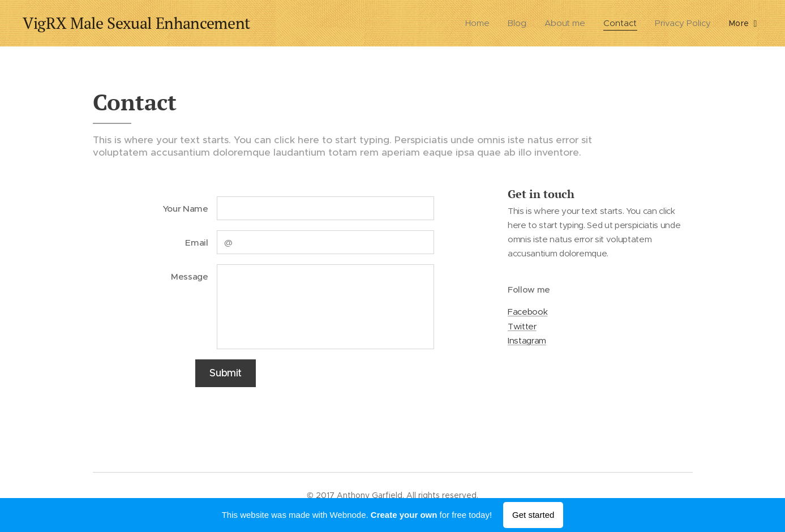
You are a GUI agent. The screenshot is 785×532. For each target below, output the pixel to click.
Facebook (527, 312)
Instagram (527, 340)
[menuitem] (481, 23)
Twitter (522, 326)
